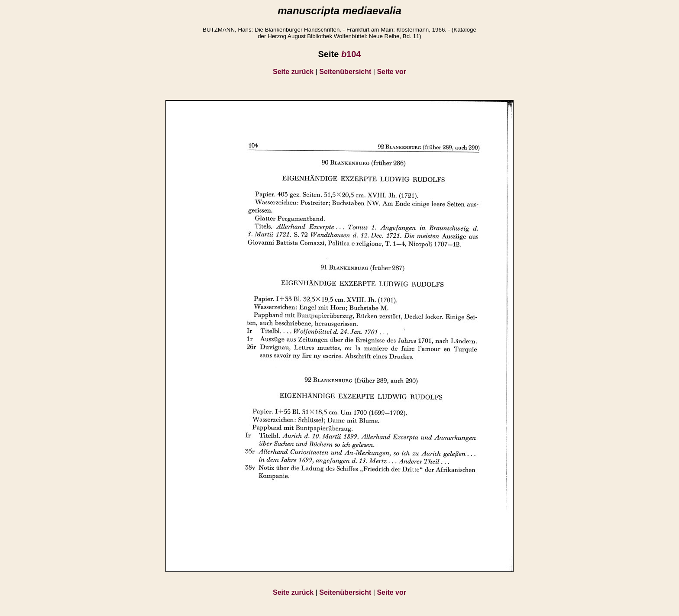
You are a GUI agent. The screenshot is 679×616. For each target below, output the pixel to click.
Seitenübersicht (345, 72)
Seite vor (391, 72)
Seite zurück (293, 72)
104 (351, 54)
